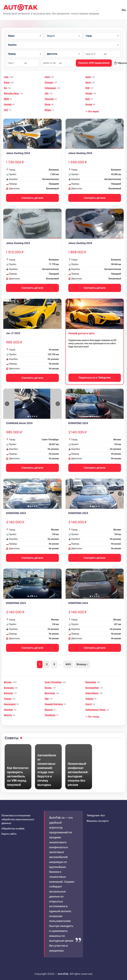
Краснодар (91, 682)
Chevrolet (49, 99)
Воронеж (8, 693)
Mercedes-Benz (11, 93)
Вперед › (82, 664)
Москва (8, 682)
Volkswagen (50, 88)
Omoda (89, 93)
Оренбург (9, 710)
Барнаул (49, 710)
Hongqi (89, 104)
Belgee (48, 110)
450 (68, 664)
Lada (6, 77)
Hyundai (8, 104)
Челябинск (50, 715)
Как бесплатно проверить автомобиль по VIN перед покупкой (18, 776)
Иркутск (8, 715)
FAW (88, 88)
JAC (47, 93)
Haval (88, 82)
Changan (49, 82)
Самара (8, 699)
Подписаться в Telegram (95, 378)
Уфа (47, 699)
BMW (6, 99)
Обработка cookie (13, 829)
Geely (88, 77)
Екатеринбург (92, 688)
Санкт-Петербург (53, 682)
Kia (5, 88)
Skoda (48, 104)
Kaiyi (88, 99)
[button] (92, 112)
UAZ (6, 110)
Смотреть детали (32, 198)
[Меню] (124, 10)
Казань (48, 688)
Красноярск (10, 704)
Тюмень (89, 699)
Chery (47, 77)
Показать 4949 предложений (94, 63)
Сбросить (121, 63)
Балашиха (9, 688)
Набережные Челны (96, 710)
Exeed (7, 82)
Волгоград (50, 693)
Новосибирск (92, 693)
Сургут (89, 704)
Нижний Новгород (54, 704)
